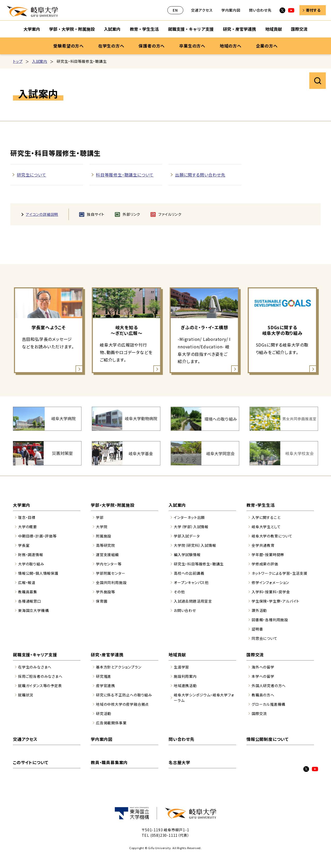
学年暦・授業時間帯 (268, 555)
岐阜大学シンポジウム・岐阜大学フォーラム (204, 698)
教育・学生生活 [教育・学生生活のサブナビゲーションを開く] (144, 29)
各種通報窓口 (30, 601)
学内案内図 (231, 10)
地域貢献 (177, 655)
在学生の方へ (111, 46)
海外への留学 (263, 667)
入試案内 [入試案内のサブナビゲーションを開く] (112, 29)
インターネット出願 (189, 517)
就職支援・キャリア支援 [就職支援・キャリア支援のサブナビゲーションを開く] (191, 29)
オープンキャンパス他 (191, 582)
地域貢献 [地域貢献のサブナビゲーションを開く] (274, 29)
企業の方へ (267, 46)
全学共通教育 (263, 545)
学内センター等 (109, 564)
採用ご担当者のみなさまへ (40, 676)
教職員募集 (28, 592)
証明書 (257, 629)
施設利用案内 (185, 676)
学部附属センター (111, 573)
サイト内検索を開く (318, 81)
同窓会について (265, 638)
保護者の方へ (152, 46)
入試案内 (40, 61)
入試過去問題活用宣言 (193, 601)
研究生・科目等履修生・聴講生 (199, 564)
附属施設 (104, 536)
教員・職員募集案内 (109, 762)
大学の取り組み (31, 564)
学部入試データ (187, 536)
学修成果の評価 (265, 564)
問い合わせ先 (260, 10)
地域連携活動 (185, 686)
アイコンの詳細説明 (42, 214)
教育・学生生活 (261, 505)
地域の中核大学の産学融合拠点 (122, 704)
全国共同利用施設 (111, 582)
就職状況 (26, 695)
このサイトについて (31, 762)
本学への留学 (263, 676)
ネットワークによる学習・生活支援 (280, 573)
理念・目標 (27, 517)
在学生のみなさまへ (35, 667)
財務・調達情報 (31, 555)
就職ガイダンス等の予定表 (40, 686)
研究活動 (104, 713)
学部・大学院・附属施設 (113, 505)
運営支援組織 (107, 555)
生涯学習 (181, 667)
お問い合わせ (185, 610)
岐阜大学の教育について (272, 536)
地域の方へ (231, 46)
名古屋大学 (179, 762)
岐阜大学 (32, 11)
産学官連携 (106, 686)
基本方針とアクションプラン (119, 667)
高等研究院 (106, 545)
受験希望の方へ (69, 46)
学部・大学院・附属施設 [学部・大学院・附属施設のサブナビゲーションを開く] (72, 29)
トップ (18, 61)
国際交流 (255, 655)
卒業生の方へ (192, 46)
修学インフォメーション (270, 582)
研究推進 (104, 676)
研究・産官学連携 (107, 655)
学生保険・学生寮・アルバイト (276, 601)
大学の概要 (28, 527)
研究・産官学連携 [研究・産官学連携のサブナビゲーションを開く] (239, 29)
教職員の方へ (263, 695)
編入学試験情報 (187, 555)
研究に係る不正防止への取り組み (124, 695)
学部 (100, 517)
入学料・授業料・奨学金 (271, 592)
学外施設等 (106, 592)
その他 (179, 592)
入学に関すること (266, 517)
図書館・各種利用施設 (270, 620)
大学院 (102, 527)
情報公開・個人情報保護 (38, 573)
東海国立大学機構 (33, 610)
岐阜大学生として (266, 527)
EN (175, 10)
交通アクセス (202, 10)
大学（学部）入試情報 (191, 527)
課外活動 (259, 610)
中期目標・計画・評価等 (37, 536)
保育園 (102, 601)
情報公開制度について (268, 739)
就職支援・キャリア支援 (35, 655)
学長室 (24, 545)
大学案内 (22, 505)
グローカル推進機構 (268, 704)
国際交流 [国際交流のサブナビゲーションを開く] (299, 29)
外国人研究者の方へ (269, 686)
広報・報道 (27, 582)
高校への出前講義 (189, 573)
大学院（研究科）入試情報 (195, 545)
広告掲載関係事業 (111, 723)
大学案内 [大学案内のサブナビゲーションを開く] (32, 29)
